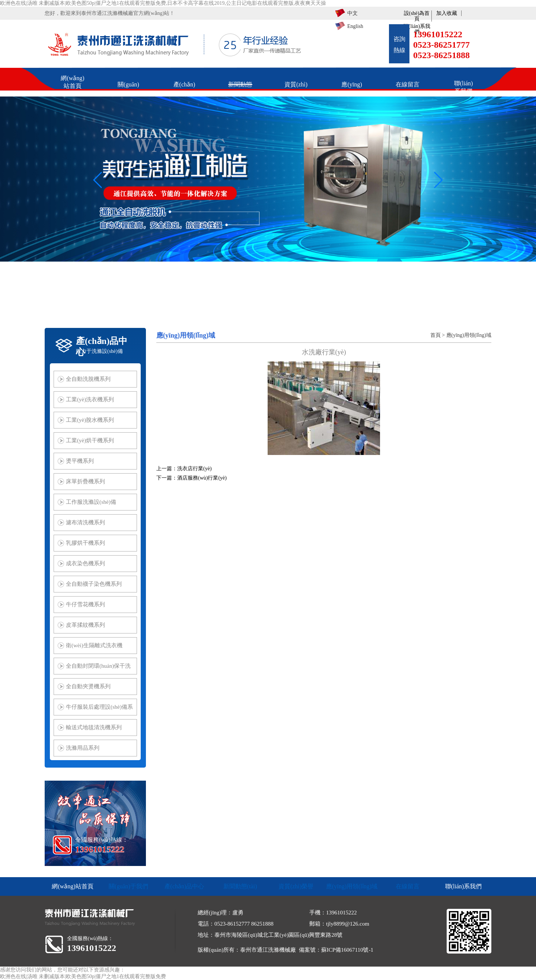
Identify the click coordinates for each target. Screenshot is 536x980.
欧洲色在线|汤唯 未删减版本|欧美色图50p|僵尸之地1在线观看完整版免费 (83, 976)
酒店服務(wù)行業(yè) (202, 478)
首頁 (435, 335)
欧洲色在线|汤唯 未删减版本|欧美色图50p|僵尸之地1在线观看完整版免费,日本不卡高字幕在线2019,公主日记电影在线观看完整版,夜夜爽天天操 (163, 3)
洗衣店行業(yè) (194, 469)
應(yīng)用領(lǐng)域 (469, 335)
